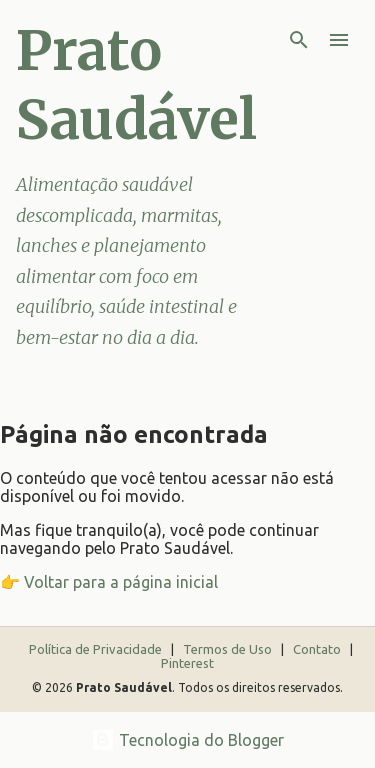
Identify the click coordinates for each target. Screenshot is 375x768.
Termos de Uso (229, 649)
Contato (318, 649)
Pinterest (187, 663)
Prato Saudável (136, 85)
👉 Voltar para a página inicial (109, 582)
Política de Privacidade (97, 649)
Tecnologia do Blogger (187, 740)
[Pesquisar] (299, 40)
